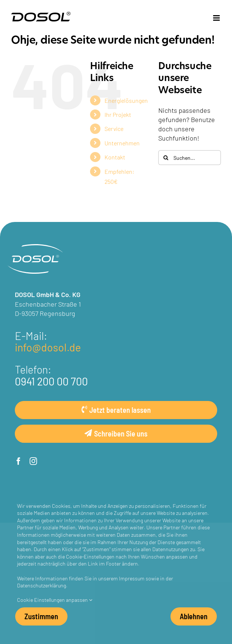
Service (114, 128)
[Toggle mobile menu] (217, 18)
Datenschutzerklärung (42, 585)
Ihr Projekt (118, 114)
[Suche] (166, 158)
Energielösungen (126, 100)
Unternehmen (122, 143)
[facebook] (19, 461)
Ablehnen (194, 616)
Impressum (132, 578)
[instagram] (33, 461)
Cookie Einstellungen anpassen (55, 600)
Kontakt (115, 157)
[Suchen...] (190, 158)
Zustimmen (41, 616)
